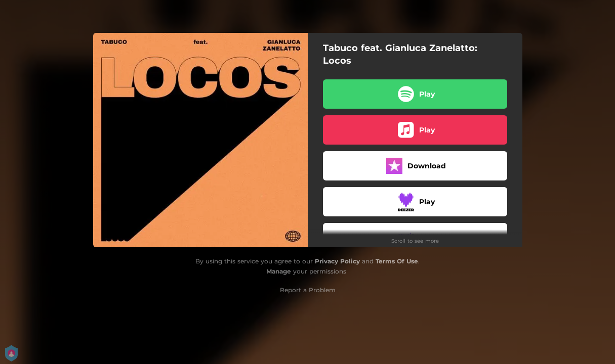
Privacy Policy (337, 261)
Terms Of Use (397, 261)
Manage (279, 271)
